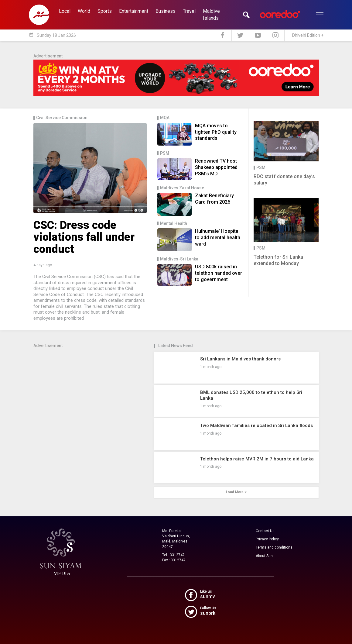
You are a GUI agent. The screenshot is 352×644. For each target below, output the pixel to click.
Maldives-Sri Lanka (179, 259)
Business (166, 11)
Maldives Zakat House (182, 188)
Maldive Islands (211, 15)
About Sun (264, 556)
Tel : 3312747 (173, 555)
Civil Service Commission (62, 118)
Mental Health (174, 224)
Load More (236, 492)
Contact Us (265, 531)
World (84, 11)
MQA (165, 118)
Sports (105, 11)
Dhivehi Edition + (308, 35)
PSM (165, 153)
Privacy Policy (267, 539)
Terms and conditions (274, 547)
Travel (189, 11)
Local (65, 11)
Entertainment (134, 11)
